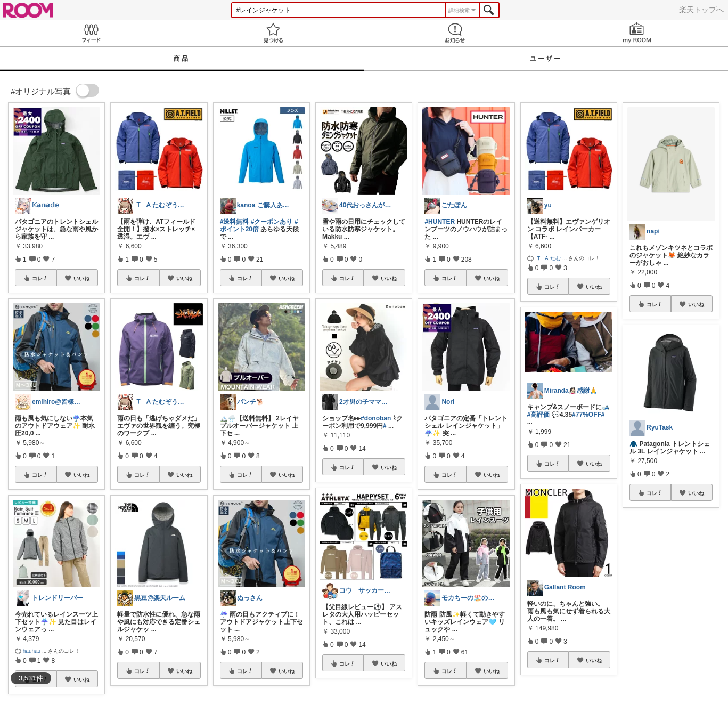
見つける (273, 33)
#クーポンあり (272, 222)
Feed (91, 33)
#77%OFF (587, 415)
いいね (81, 278)
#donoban (376, 418)
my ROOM (637, 33)
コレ (40, 278)
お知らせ (455, 33)
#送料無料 (235, 222)
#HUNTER (440, 222)
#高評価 (539, 415)
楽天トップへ (701, 10)
